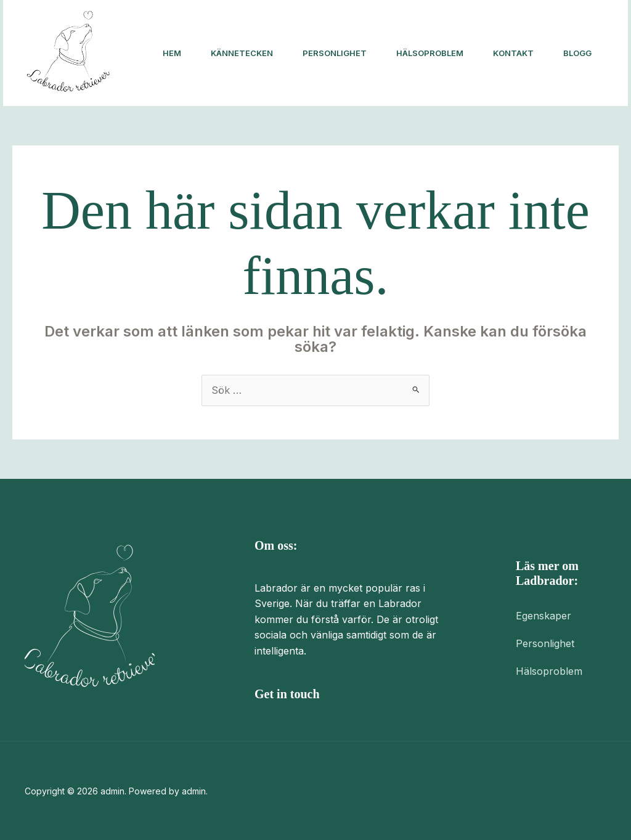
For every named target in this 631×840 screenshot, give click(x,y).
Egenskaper (543, 616)
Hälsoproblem (430, 53)
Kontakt (513, 53)
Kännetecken (242, 53)
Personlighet (335, 53)
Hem (172, 53)
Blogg (577, 53)
